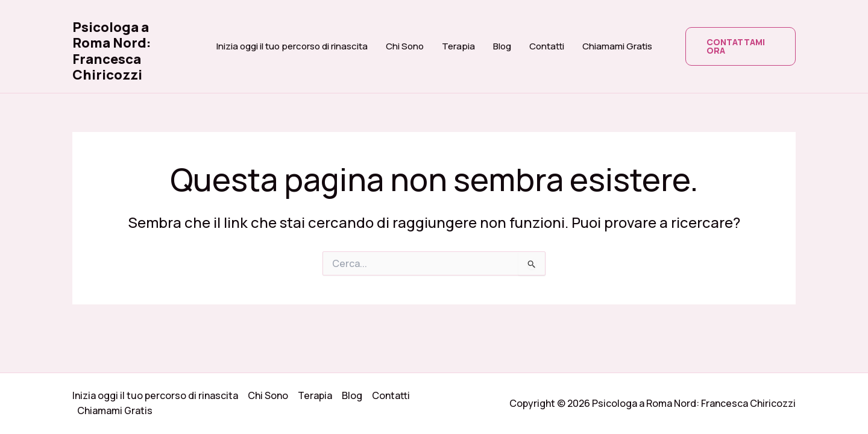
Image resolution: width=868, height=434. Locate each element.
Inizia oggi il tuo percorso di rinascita (292, 46)
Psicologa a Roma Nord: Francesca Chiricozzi (112, 51)
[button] (741, 46)
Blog (502, 46)
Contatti (547, 46)
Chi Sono (405, 46)
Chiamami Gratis (617, 46)
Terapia (458, 46)
